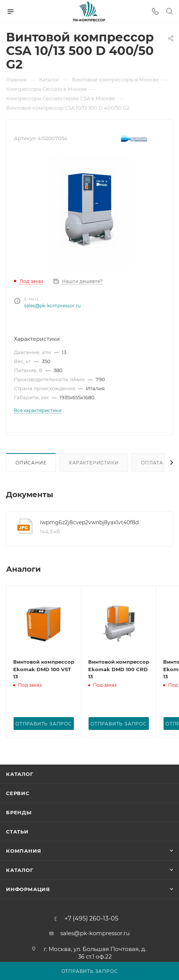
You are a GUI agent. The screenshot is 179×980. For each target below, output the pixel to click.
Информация (28, 889)
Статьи (17, 832)
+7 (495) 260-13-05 (91, 919)
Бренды (19, 812)
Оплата (152, 463)
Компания (24, 851)
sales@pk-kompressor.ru (52, 306)
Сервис (18, 793)
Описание (31, 463)
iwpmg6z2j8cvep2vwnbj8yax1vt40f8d (89, 522)
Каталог (20, 774)
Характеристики (94, 463)
